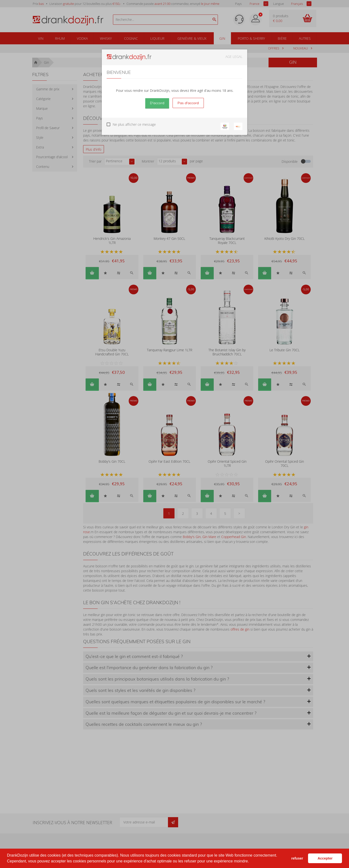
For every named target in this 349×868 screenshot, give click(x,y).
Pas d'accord (188, 103)
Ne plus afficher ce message (134, 124)
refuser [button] (297, 858)
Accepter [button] (325, 858)
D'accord (157, 103)
